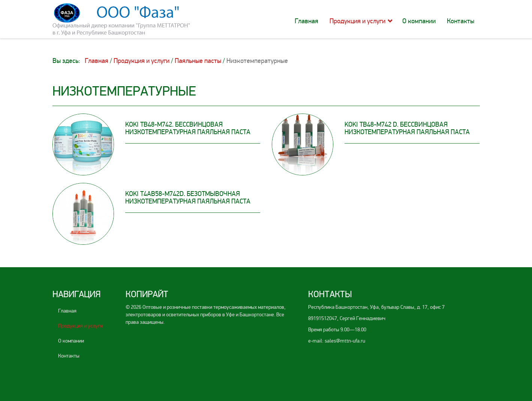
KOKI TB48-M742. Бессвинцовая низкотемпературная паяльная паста (188, 128)
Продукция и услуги (357, 21)
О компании (419, 21)
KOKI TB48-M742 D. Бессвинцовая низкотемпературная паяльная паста (407, 128)
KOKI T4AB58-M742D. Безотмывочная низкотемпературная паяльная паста (188, 198)
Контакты (461, 21)
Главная (306, 21)
